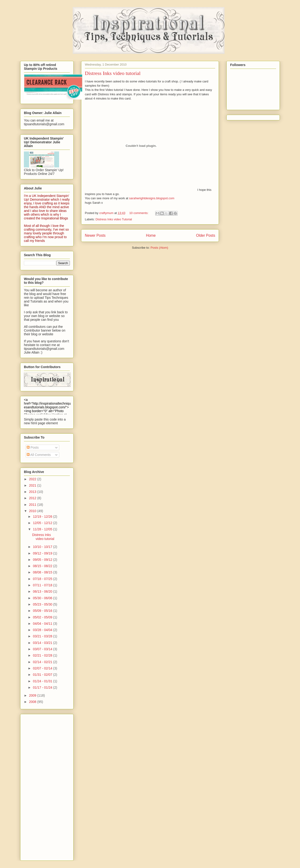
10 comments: (139, 213)
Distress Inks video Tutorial (114, 219)
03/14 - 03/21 (43, 643)
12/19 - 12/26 (43, 517)
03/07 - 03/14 (43, 649)
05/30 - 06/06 (43, 598)
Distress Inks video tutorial (113, 73)
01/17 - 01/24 (43, 687)
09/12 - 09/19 (43, 553)
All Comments (39, 455)
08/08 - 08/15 (43, 572)
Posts (33, 447)
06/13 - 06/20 (43, 591)
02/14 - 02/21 (43, 662)
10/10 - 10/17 (43, 547)
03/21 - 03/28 (43, 636)
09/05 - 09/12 (43, 560)
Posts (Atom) (159, 248)
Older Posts (206, 235)
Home (151, 235)
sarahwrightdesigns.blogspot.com (152, 198)
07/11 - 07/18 (43, 585)
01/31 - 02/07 (43, 675)
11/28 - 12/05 (43, 529)
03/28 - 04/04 (43, 630)
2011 (33, 505)
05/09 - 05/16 (43, 611)
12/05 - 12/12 (43, 523)
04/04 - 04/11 (43, 624)
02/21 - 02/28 (43, 655)
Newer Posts (95, 235)
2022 (33, 479)
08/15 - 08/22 (43, 566)
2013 (33, 492)
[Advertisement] (43, 786)
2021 (33, 485)
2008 (33, 702)
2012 (33, 498)
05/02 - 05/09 (43, 617)
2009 (33, 695)
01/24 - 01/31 (43, 681)
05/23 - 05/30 (43, 604)
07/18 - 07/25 (43, 579)
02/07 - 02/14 (43, 668)
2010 (33, 511)
